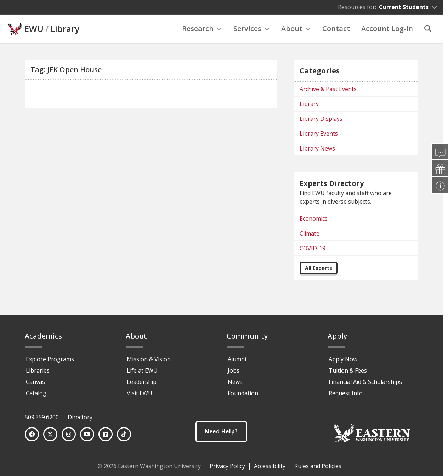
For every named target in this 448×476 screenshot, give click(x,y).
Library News (317, 148)
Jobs (234, 370)
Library (65, 29)
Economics (314, 219)
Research (202, 29)
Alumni (237, 359)
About (296, 29)
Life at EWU (142, 370)
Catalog (36, 393)
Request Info (346, 393)
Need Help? (221, 431)
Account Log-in (387, 29)
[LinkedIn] (106, 434)
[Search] (428, 29)
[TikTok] (124, 434)
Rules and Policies (318, 466)
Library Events (319, 134)
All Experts (319, 268)
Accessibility (270, 466)
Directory (80, 417)
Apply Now (343, 359)
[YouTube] (87, 434)
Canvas (35, 382)
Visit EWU (140, 393)
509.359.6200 (42, 417)
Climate (310, 233)
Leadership (142, 382)
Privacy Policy (227, 466)
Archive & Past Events (328, 89)
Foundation (243, 393)
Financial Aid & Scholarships (365, 382)
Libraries (38, 370)
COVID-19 (313, 248)
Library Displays (321, 119)
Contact (336, 29)
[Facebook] (32, 434)
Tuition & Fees (348, 370)
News (235, 382)
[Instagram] (69, 434)
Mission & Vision (149, 359)
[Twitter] (50, 434)
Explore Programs (50, 359)
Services (252, 29)
